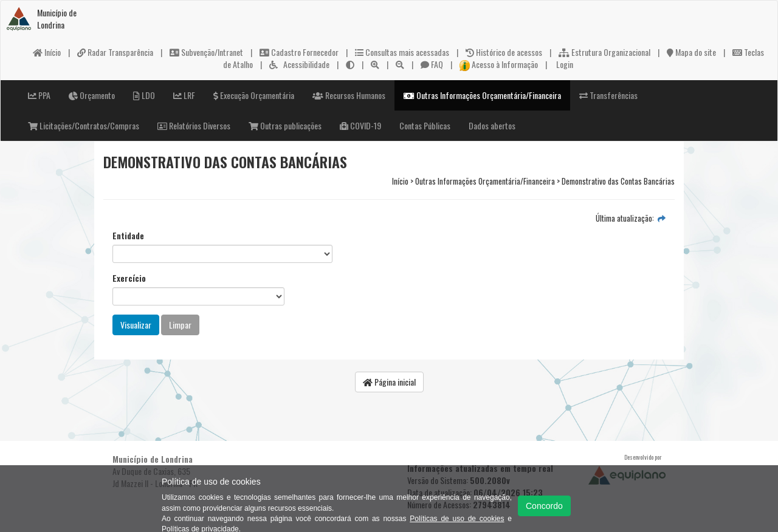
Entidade (128, 236)
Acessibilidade (299, 64)
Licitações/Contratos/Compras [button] (84, 125)
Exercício (129, 278)
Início (47, 52)
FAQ (432, 64)
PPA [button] (39, 95)
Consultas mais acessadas (402, 52)
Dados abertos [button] (492, 125)
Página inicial (389, 382)
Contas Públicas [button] (425, 125)
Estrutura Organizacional (604, 52)
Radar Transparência (115, 52)
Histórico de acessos (504, 52)
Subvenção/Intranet (206, 52)
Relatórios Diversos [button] (194, 125)
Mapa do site (691, 52)
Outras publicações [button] (285, 125)
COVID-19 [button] (360, 125)
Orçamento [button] (92, 95)
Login (564, 64)
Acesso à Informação (499, 64)
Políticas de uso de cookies (457, 519)
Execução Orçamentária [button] (254, 95)
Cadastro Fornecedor (299, 52)
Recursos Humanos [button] (349, 95)
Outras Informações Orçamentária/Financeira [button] (482, 95)
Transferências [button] (608, 95)
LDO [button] (144, 95)
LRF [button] (184, 95)
